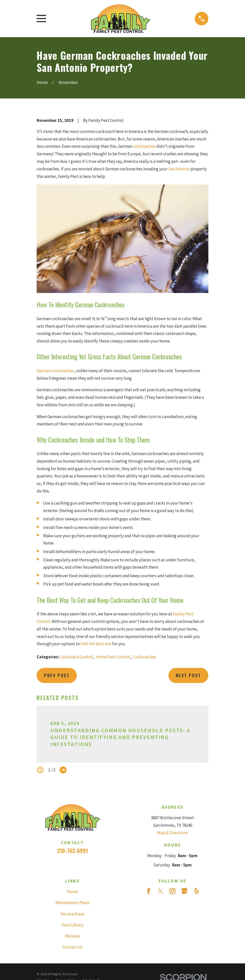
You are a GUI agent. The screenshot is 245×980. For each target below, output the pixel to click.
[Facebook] (149, 891)
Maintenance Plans (72, 903)
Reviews (72, 936)
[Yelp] (197, 891)
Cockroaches (144, 657)
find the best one (96, 644)
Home (73, 892)
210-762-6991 (73, 851)
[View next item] (63, 770)
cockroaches (144, 146)
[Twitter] (160, 891)
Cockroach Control (77, 657)
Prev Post (57, 675)
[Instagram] (172, 891)
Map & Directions (172, 833)
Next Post (188, 675)
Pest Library (73, 925)
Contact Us (72, 947)
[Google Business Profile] (185, 891)
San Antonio (179, 169)
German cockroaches (55, 371)
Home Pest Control (113, 657)
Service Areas (73, 914)
